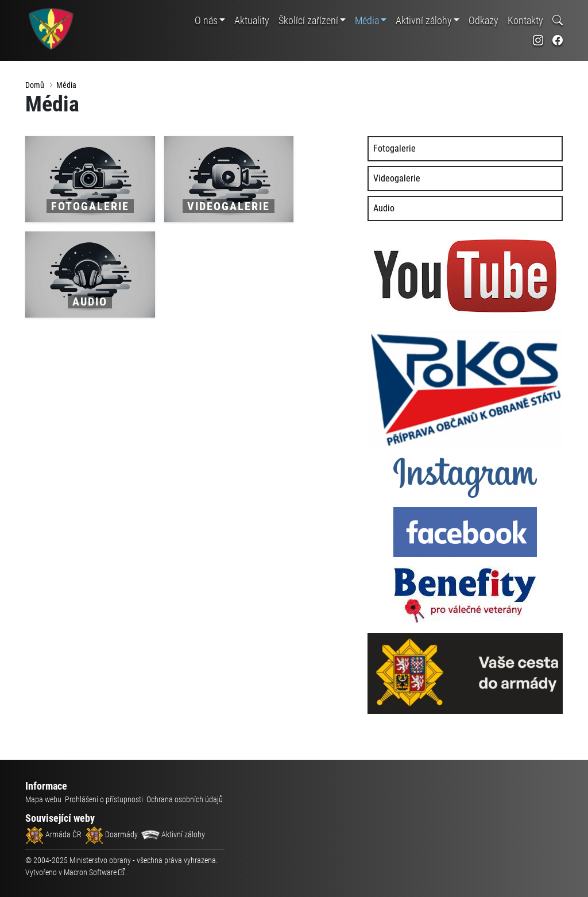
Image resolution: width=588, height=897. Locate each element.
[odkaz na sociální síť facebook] (558, 40)
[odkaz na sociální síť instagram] (538, 40)
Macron (90, 872)
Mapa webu (43, 799)
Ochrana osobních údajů (185, 799)
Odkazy (483, 20)
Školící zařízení (308, 20)
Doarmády (111, 834)
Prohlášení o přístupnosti (104, 799)
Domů (35, 85)
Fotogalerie (394, 148)
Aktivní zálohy (424, 20)
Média (367, 20)
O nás (206, 20)
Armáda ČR (53, 834)
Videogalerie (397, 178)
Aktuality (252, 20)
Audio (384, 208)
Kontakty (525, 20)
